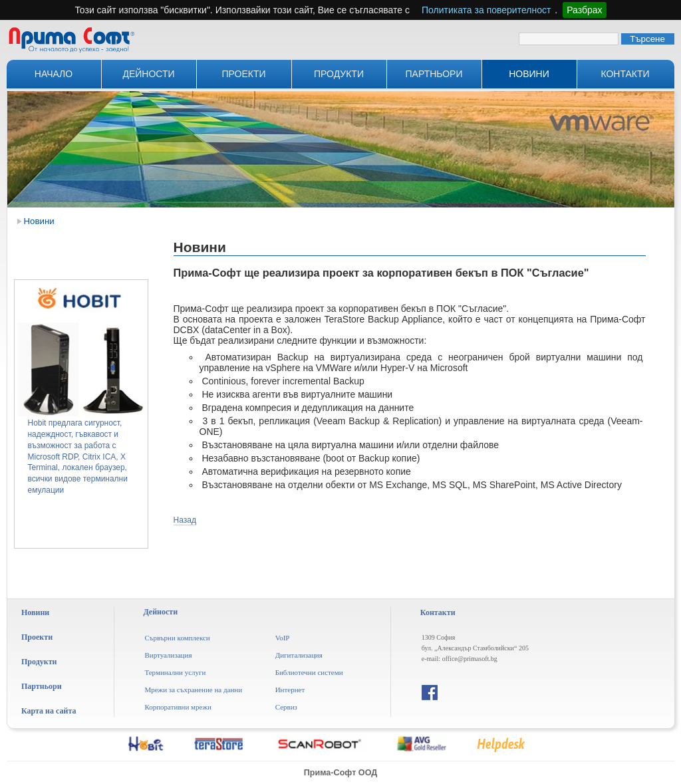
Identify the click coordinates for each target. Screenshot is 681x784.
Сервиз (286, 707)
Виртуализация (168, 655)
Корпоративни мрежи (178, 707)
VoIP (283, 638)
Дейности (148, 74)
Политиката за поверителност (486, 10)
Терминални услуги (175, 672)
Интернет (290, 690)
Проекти (243, 74)
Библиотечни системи (309, 672)
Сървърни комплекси (177, 638)
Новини (529, 74)
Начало (54, 74)
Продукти (339, 74)
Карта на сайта (49, 711)
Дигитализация (299, 655)
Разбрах (584, 10)
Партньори (434, 74)
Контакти (625, 74)
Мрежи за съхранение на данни (193, 690)
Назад (185, 520)
